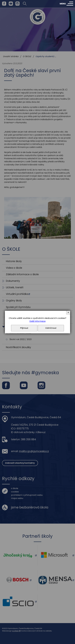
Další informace (37, 321)
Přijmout (24, 328)
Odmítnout (51, 328)
